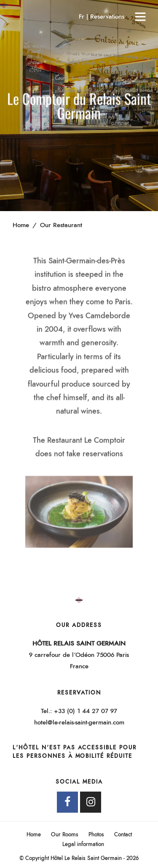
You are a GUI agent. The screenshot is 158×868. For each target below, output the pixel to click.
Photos (96, 835)
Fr (83, 17)
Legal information (83, 845)
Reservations (107, 17)
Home (34, 835)
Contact (123, 835)
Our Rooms (65, 835)
